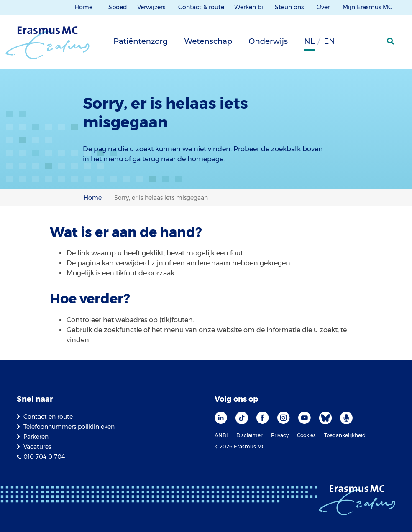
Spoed (118, 7)
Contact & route (201, 7)
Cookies (306, 435)
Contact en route (48, 417)
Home (83, 7)
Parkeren (36, 437)
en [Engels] (329, 41)
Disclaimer (250, 435)
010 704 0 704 (44, 457)
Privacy (280, 435)
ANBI (221, 435)
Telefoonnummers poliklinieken (69, 427)
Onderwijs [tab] (268, 41)
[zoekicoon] (391, 41)
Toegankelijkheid (345, 435)
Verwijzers (152, 7)
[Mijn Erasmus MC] (371, 44)
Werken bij (250, 7)
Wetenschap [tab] (208, 41)
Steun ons (290, 7)
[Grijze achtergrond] (349, 44)
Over (324, 7)
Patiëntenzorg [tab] (141, 41)
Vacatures (37, 447)
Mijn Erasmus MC (368, 7)
